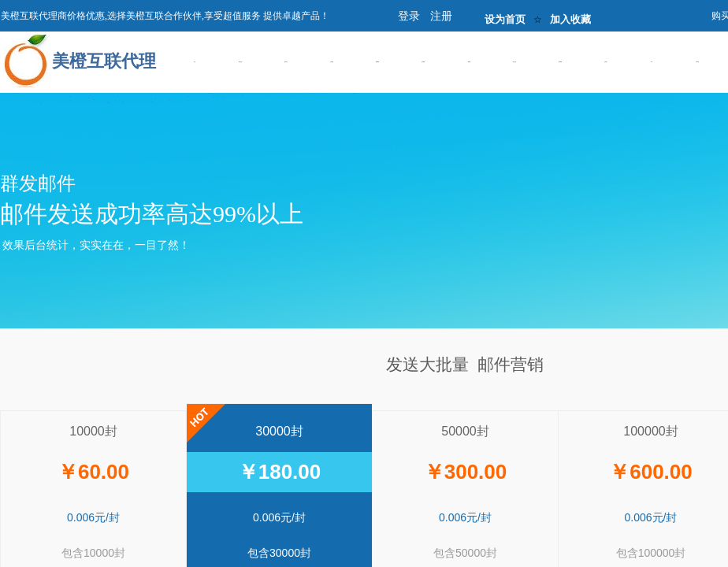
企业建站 (332, 62)
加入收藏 (570, 19)
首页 (195, 62)
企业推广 (606, 62)
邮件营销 (560, 62)
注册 (441, 16)
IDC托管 (697, 62)
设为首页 (505, 19)
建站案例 (377, 62)
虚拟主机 (286, 62)
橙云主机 (514, 62)
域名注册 (240, 62)
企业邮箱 (423, 62)
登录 (409, 16)
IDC (652, 62)
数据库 (469, 62)
